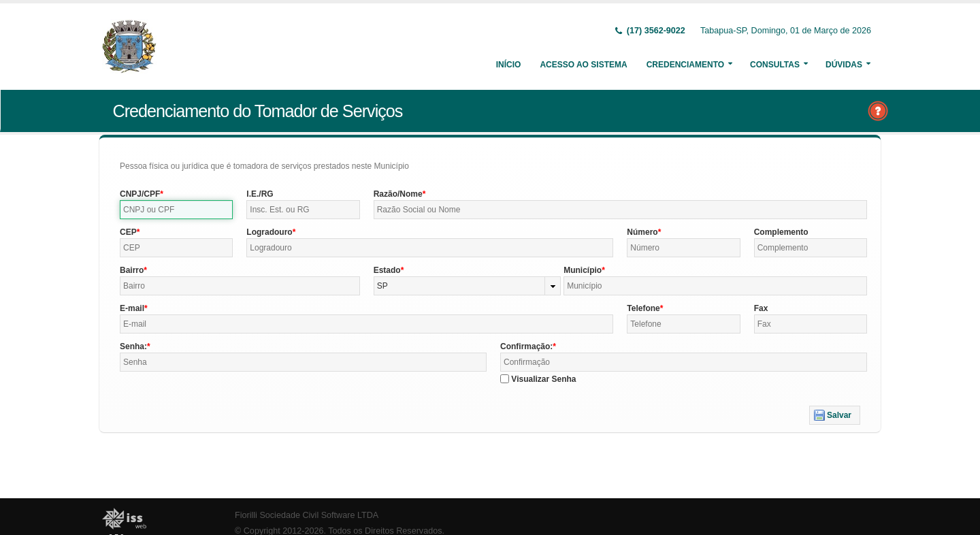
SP (382, 286)
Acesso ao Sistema (583, 65)
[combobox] (468, 286)
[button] (835, 415)
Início (509, 65)
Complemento (781, 232)
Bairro (132, 270)
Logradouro (269, 232)
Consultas (775, 65)
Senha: (133, 346)
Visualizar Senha (543, 379)
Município (583, 270)
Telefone (643, 308)
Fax (761, 308)
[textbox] (176, 210)
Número (642, 232)
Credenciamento (685, 65)
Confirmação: (526, 346)
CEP (128, 232)
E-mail (132, 308)
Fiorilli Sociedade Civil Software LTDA (307, 515)
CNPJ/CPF (140, 194)
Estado (387, 270)
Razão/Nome (398, 194)
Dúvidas (844, 65)
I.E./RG (260, 194)
